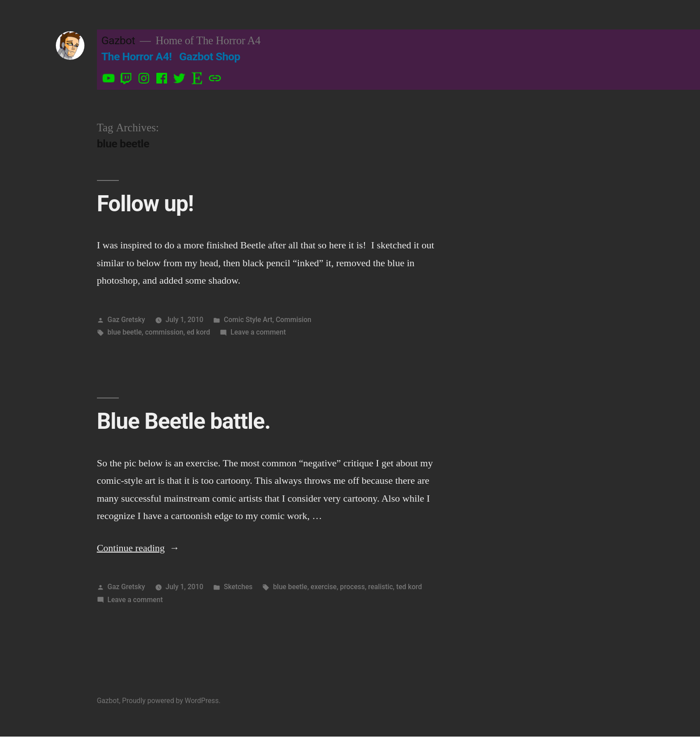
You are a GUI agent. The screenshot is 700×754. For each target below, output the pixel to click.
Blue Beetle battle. (184, 421)
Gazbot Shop (210, 57)
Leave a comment (258, 332)
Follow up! (145, 204)
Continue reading (138, 548)
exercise (323, 587)
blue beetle (125, 332)
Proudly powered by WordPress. (171, 701)
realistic (381, 587)
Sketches (238, 587)
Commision (293, 320)
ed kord (198, 332)
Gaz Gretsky (126, 320)
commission (164, 332)
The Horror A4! (137, 57)
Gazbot (118, 40)
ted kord (409, 587)
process (352, 587)
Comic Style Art (248, 320)
